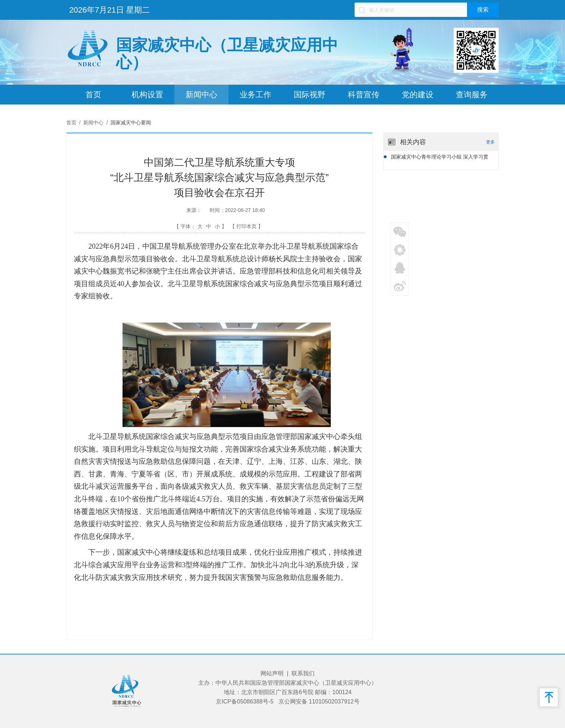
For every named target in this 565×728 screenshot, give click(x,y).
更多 (490, 142)
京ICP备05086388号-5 (245, 702)
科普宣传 (364, 95)
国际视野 (310, 95)
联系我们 (303, 673)
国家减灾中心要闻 (131, 123)
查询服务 (472, 95)
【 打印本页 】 (246, 226)
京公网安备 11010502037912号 (319, 702)
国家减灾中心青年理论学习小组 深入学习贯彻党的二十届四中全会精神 (440, 158)
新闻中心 (201, 95)
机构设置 (147, 95)
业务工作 (255, 95)
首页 (93, 95)
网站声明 (272, 673)
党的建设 (418, 95)
